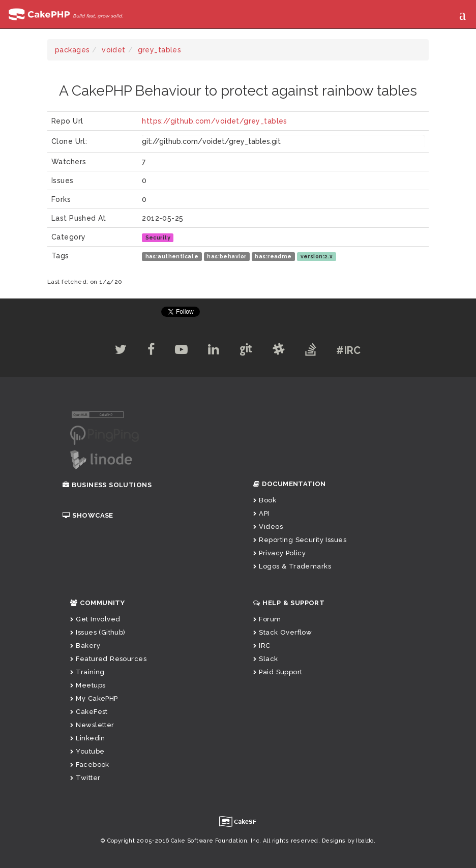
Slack (266, 659)
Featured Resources (108, 659)
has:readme (273, 256)
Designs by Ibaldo (348, 841)
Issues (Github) (98, 632)
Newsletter (92, 725)
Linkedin (88, 738)
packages (72, 50)
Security (158, 237)
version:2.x (317, 256)
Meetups (88, 685)
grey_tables (160, 50)
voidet (114, 50)
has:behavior (227, 256)
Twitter (85, 778)
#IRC (349, 350)
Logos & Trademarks (292, 566)
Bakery (85, 646)
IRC (262, 646)
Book (265, 500)
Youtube (87, 751)
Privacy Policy (279, 553)
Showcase (88, 515)
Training (87, 672)
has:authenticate (172, 256)
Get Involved (95, 619)
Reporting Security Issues (300, 540)
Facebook (90, 765)
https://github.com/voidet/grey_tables (215, 121)
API (261, 513)
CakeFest (89, 712)
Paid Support (278, 672)
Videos (268, 527)
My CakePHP (94, 698)
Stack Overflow (282, 632)
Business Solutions (107, 485)
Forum (267, 619)
